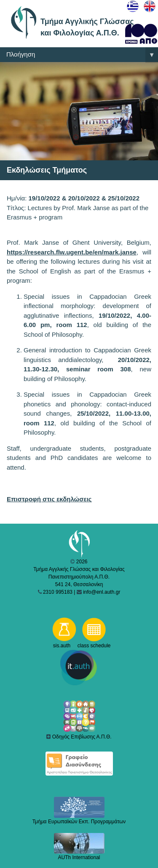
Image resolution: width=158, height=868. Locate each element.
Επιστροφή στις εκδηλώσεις (49, 499)
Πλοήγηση (82, 55)
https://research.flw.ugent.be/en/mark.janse (72, 252)
